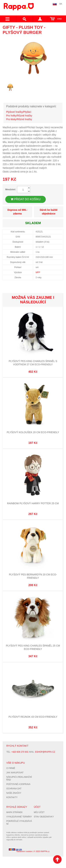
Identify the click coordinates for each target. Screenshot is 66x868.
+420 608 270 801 (20, 752)
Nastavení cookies (24, 851)
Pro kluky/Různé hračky (19, 119)
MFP (38, 272)
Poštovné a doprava (18, 784)
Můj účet (39, 812)
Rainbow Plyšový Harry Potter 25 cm (33, 503)
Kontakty (12, 797)
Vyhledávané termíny (19, 817)
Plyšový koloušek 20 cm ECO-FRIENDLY (33, 432)
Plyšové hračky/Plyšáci (19, 112)
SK (61, 4)
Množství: (11, 189)
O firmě (11, 768)
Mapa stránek (14, 812)
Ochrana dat (14, 789)
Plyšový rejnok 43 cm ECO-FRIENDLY (33, 717)
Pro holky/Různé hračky (19, 116)
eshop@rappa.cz (45, 752)
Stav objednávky (44, 817)
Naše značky (14, 793)
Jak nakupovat (15, 773)
